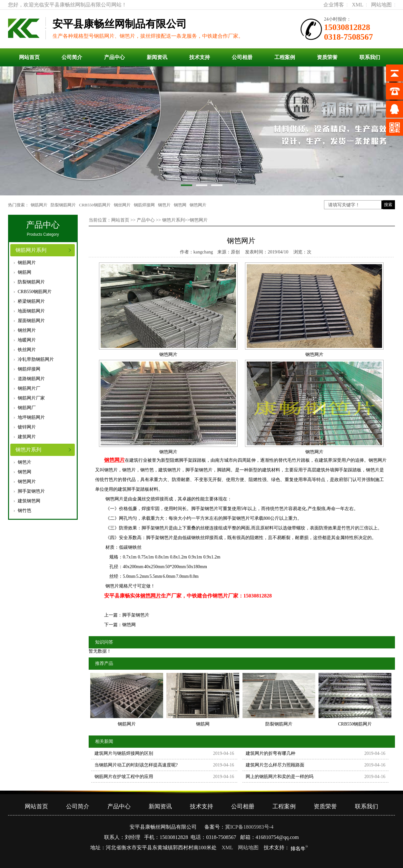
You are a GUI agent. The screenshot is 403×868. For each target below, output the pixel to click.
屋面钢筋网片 (31, 321)
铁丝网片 (27, 350)
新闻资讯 (157, 57)
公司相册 (242, 57)
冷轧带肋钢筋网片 (36, 359)
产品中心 (114, 57)
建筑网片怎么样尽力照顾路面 (275, 765)
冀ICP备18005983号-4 (249, 827)
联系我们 (370, 57)
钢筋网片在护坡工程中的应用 (124, 777)
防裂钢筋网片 (63, 205)
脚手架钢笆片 (31, 491)
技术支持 (200, 57)
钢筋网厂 (27, 408)
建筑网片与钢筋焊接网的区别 (124, 753)
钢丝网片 (122, 205)
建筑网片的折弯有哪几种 (270, 753)
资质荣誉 (327, 57)
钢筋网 (25, 272)
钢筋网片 (39, 205)
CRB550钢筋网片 (95, 205)
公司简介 (72, 57)
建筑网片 (27, 437)
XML (358, 5)
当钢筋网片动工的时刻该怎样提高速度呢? (136, 765)
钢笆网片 (198, 205)
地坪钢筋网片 (31, 417)
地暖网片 (27, 340)
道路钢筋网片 (31, 379)
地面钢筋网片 (31, 311)
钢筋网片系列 (31, 250)
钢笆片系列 (28, 450)
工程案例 (285, 57)
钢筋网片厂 (29, 388)
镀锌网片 (27, 427)
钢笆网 (180, 205)
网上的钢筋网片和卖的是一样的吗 (280, 777)
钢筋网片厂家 (31, 398)
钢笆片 (164, 205)
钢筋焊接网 (144, 205)
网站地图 (381, 5)
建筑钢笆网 (29, 501)
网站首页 (29, 57)
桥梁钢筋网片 (31, 301)
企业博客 (334, 5)
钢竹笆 (25, 511)
